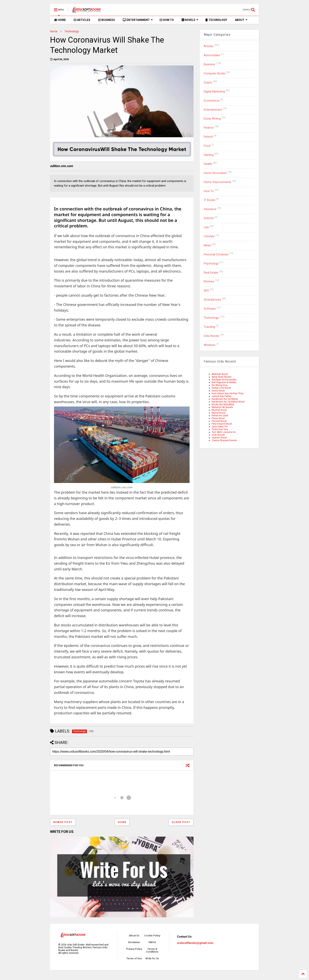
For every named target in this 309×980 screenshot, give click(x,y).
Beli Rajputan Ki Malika (224, 382)
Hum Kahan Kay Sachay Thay (228, 393)
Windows (210, 345)
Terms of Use (134, 959)
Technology (72, 31)
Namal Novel (219, 413)
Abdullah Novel (220, 374)
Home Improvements (217, 182)
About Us (134, 936)
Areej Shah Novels (222, 377)
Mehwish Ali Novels (222, 407)
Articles (209, 46)
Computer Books (215, 73)
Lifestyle (209, 236)
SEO (206, 291)
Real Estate (211, 273)
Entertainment (213, 110)
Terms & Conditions (152, 950)
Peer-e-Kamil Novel (222, 424)
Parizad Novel (219, 421)
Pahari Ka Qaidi (220, 416)
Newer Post (63, 822)
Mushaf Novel (219, 410)
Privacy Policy (134, 949)
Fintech (208, 137)
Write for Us (152, 959)
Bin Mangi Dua (220, 385)
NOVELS (190, 20)
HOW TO (167, 20)
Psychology (211, 264)
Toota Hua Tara (220, 429)
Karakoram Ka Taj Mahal (225, 399)
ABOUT (241, 20)
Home (54, 31)
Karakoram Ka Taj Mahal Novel (228, 402)
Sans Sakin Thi (220, 427)
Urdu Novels (211, 336)
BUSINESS (107, 20)
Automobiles (212, 55)
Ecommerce (212, 101)
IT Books (209, 200)
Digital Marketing (214, 92)
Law (206, 227)
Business (209, 64)
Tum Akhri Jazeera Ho (224, 432)
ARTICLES (82, 20)
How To (209, 191)
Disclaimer (134, 942)
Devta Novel (218, 391)
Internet (209, 218)
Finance (209, 128)
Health (208, 164)
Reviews (209, 282)
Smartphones (212, 300)
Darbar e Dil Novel (221, 388)
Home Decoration (215, 173)
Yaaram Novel (219, 438)
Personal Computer (216, 255)
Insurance (210, 209)
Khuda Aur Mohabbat (223, 405)
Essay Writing (212, 119)
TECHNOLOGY (216, 20)
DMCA (152, 942)
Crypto (208, 83)
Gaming (209, 155)
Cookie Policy (152, 936)
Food (207, 146)
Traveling (209, 327)
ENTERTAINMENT (138, 20)
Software (210, 309)
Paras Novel (218, 418)
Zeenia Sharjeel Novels (224, 440)
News (207, 245)
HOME (60, 20)
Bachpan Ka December (224, 380)
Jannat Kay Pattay (222, 396)
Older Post (181, 822)
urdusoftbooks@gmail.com (195, 943)
